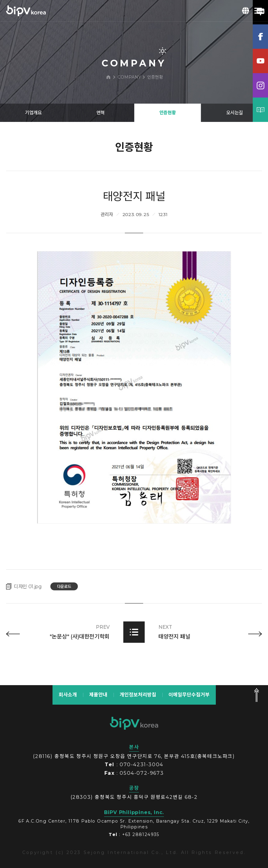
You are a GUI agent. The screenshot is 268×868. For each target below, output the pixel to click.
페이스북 (260, 37)
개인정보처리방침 (138, 695)
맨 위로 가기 (256, 695)
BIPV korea (26, 11)
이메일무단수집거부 (189, 695)
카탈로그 (260, 110)
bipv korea (134, 723)
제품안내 (98, 695)
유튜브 (260, 61)
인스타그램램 (260, 85)
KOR (246, 11)
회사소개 (68, 695)
